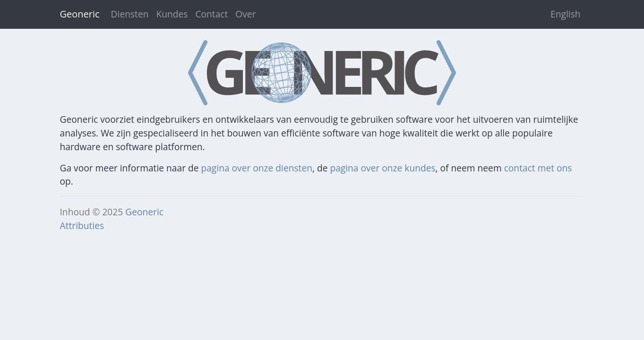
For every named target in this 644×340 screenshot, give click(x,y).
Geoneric (144, 212)
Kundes (172, 14)
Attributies (82, 225)
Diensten (130, 14)
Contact (211, 14)
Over (245, 14)
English (565, 14)
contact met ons (538, 168)
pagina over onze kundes (382, 168)
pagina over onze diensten (257, 168)
